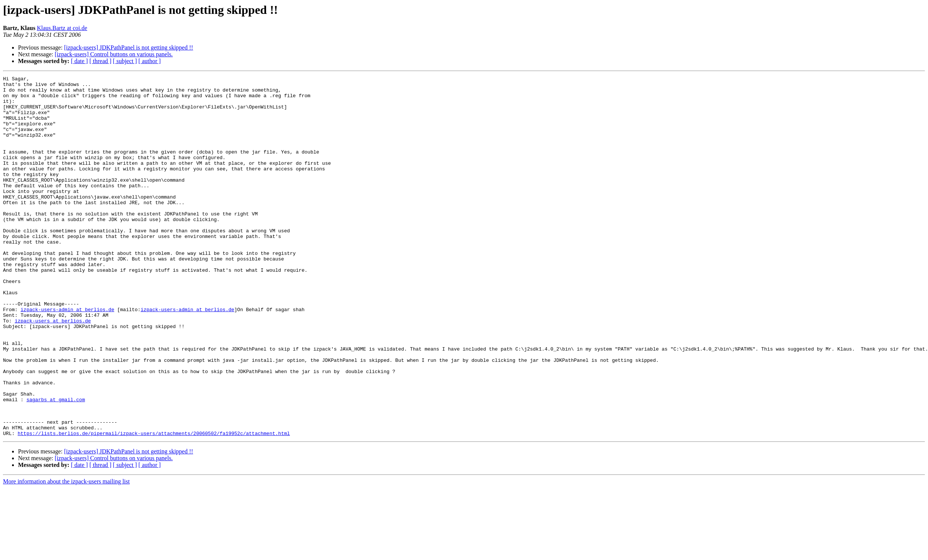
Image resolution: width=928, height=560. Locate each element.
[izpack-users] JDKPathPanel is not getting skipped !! (129, 47)
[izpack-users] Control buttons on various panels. (114, 54)
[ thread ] (100, 61)
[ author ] (150, 61)
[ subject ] (125, 61)
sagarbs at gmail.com (56, 465)
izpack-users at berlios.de (53, 370)
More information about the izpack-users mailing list (66, 553)
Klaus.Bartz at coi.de (62, 28)
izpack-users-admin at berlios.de (68, 357)
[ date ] (79, 61)
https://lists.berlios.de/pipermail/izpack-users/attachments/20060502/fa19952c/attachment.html (154, 505)
